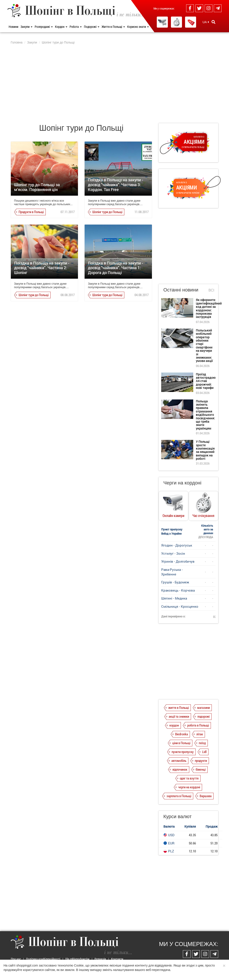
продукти (201, 761)
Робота (76, 27)
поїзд (202, 743)
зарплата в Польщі (179, 796)
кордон (174, 725)
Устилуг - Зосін (173, 553)
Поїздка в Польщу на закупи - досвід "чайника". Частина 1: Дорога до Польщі (115, 268)
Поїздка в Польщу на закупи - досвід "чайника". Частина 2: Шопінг (42, 268)
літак (200, 734)
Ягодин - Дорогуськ (177, 545)
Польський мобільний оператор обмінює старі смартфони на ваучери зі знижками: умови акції (204, 346)
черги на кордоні (189, 787)
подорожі (203, 716)
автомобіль (179, 761)
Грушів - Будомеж (175, 582)
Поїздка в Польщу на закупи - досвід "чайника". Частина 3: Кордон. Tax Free (115, 184)
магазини (203, 708)
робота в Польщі (198, 725)
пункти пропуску (183, 752)
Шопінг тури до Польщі (107, 212)
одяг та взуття (189, 778)
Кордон (61, 27)
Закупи (26, 27)
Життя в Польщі (113, 27)
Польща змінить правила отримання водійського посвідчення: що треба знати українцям (205, 415)
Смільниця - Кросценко (180, 606)
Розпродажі (44, 27)
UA (206, 22)
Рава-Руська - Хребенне (172, 572)
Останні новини (181, 290)
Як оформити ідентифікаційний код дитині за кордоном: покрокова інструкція (209, 308)
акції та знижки (179, 716)
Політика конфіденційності (43, 959)
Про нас (16, 959)
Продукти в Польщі (31, 212)
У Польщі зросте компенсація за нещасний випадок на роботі (205, 450)
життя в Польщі (179, 708)
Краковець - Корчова (178, 590)
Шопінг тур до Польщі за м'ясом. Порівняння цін (37, 187)
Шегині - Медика (174, 598)
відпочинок (180, 769)
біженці (201, 769)
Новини (13, 27)
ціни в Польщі (181, 743)
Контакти (117, 959)
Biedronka (182, 734)
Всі (211, 290)
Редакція (100, 959)
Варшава (206, 796)
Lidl (204, 752)
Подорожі (92, 27)
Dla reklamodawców (77, 959)
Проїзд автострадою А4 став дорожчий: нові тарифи (206, 381)
